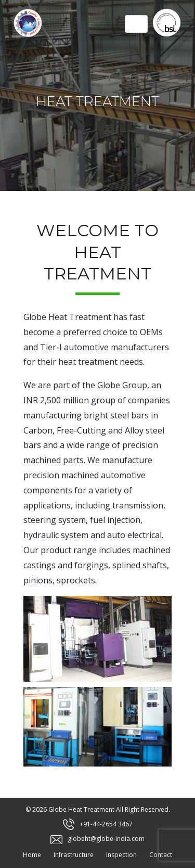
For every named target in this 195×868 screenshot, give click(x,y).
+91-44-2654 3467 (106, 824)
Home (32, 855)
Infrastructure (74, 855)
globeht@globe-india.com (106, 839)
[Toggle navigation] (136, 24)
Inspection (121, 855)
